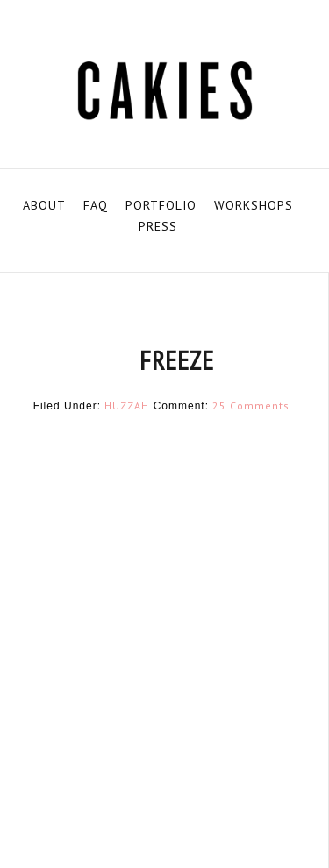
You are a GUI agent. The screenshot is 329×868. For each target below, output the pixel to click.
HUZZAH (127, 406)
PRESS (158, 226)
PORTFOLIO (161, 205)
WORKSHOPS (254, 205)
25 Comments (251, 406)
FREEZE (177, 360)
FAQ (96, 205)
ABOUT (44, 205)
